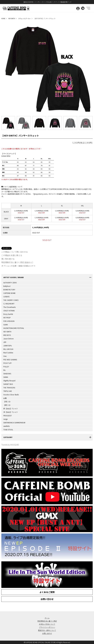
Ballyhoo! (7, 286)
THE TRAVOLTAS (9, 388)
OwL (5, 356)
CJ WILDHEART (9, 304)
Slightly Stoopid (9, 381)
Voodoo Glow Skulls (11, 395)
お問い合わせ (47, 599)
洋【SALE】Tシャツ (11, 412)
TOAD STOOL (8, 430)
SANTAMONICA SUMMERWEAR (14, 423)
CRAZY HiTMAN (9, 311)
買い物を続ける (8, 259)
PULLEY (6, 367)
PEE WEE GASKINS (10, 360)
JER (5, 342)
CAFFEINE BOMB (9, 293)
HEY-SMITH (7, 332)
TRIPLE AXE (8, 391)
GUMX (6, 325)
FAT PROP (7, 318)
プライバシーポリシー (47, 627)
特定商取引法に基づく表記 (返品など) (17, 262)
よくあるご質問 (47, 592)
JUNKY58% (7, 346)
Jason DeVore (8, 339)
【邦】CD (7, 405)
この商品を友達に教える (12, 255)
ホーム (47, 618)
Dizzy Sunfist (8, 314)
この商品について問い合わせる (15, 252)
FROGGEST (8, 416)
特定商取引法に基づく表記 (47, 621)
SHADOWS (7, 374)
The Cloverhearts (10, 307)
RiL (5, 370)
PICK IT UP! (7, 363)
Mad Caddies (8, 353)
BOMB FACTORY (9, 290)
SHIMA (6, 377)
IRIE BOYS (7, 335)
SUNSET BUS (8, 384)
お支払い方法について (47, 624)
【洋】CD (7, 402)
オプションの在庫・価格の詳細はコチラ (18, 266)
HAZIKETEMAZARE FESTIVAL (14, 328)
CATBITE (6, 297)
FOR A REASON (9, 321)
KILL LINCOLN (8, 349)
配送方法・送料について (47, 630)
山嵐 (5, 398)
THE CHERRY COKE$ (11, 300)
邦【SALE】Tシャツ (11, 409)
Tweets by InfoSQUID (10, 445)
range (5, 419)
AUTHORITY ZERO (10, 283)
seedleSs (6, 426)
